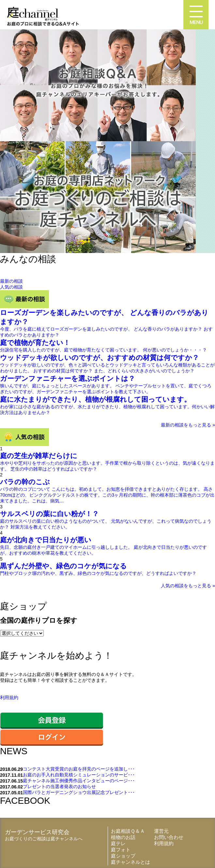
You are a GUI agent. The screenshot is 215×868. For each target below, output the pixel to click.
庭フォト (121, 850)
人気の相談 (11, 287)
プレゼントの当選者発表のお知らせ (59, 786)
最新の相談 (11, 281)
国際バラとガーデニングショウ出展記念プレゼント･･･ (79, 792)
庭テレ (118, 843)
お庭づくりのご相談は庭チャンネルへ (44, 839)
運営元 (161, 831)
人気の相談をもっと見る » (188, 586)
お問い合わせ (169, 837)
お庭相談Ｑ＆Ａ (128, 831)
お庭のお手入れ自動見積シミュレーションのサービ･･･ (79, 775)
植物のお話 (123, 837)
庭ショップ (123, 856)
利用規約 (9, 697)
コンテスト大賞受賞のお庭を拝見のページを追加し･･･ (79, 769)
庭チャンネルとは (131, 862)
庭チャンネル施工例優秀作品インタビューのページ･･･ (79, 781)
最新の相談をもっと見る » (188, 425)
